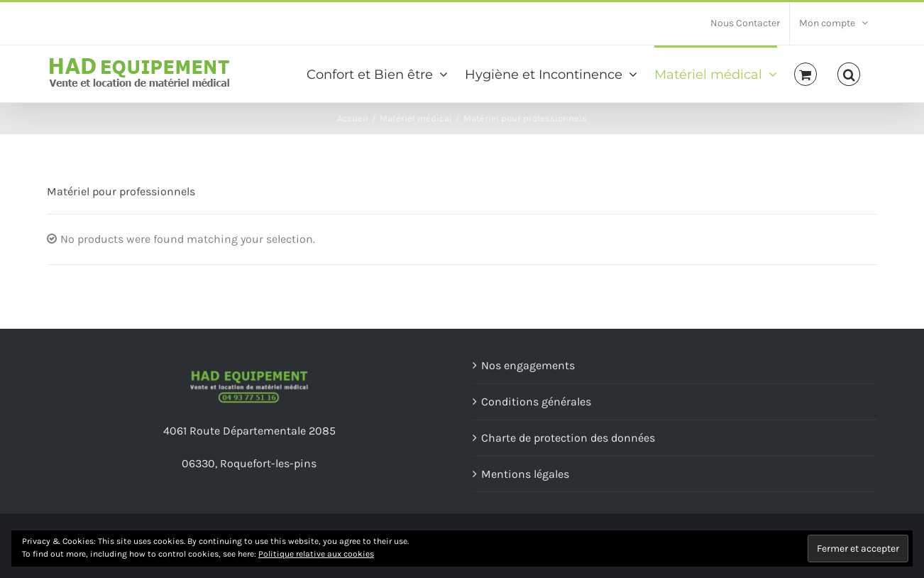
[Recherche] (849, 73)
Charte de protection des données (568, 438)
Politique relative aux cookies (316, 554)
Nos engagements (528, 365)
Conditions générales (536, 402)
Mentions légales (525, 474)
